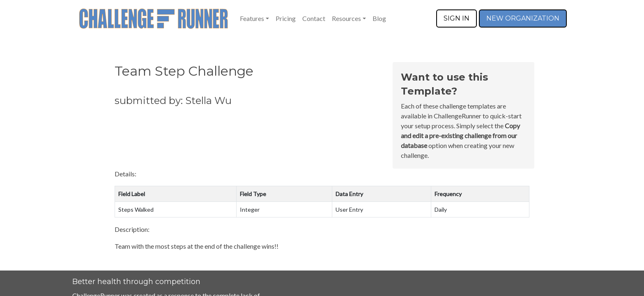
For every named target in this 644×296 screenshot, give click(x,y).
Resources (346, 18)
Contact (314, 18)
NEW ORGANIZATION (523, 18)
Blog (379, 18)
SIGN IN (457, 18)
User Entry (349, 209)
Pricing (286, 18)
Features (252, 18)
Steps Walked (136, 209)
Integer (250, 209)
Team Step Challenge (184, 71)
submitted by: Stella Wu (173, 101)
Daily (441, 209)
